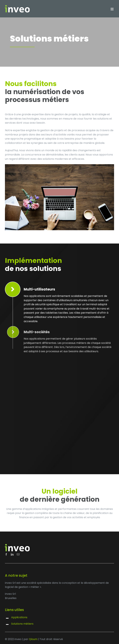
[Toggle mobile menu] (112, 9)
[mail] (18, 554)
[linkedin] (12, 554)
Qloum (33, 639)
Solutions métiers (22, 624)
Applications (19, 617)
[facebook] (6, 554)
